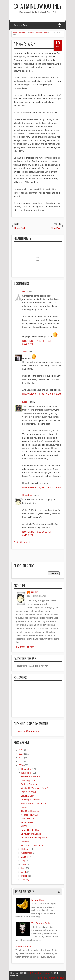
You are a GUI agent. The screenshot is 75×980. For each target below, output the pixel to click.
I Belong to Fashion (30, 800)
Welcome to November (32, 845)
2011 (21, 761)
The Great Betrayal (30, 811)
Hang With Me (28, 819)
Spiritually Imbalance (31, 834)
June (24, 864)
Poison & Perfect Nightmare (34, 838)
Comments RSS (57, 978)
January (25, 880)
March (25, 876)
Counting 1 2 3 (28, 781)
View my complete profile (26, 647)
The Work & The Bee (31, 777)
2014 (21, 750)
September (27, 853)
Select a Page (21, 25)
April (24, 872)
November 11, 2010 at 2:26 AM (42, 394)
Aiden (25, 291)
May (24, 868)
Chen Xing (27, 495)
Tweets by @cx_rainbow (27, 731)
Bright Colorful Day (30, 830)
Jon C (25, 351)
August (25, 857)
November (26, 773)
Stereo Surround (24, 947)
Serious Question (29, 784)
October (25, 849)
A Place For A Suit (25, 44)
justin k (26, 402)
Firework (25, 842)
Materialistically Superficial (34, 803)
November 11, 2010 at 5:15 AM (42, 487)
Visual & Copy (28, 796)
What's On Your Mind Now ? (34, 788)
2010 (21, 765)
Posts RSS (42, 978)
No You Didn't (38, 900)
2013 (21, 754)
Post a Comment (22, 542)
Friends (25, 807)
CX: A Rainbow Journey (38, 6)
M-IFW (24, 826)
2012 (21, 758)
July (23, 861)
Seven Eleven (28, 822)
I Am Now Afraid (29, 792)
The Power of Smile (41, 923)
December (26, 769)
